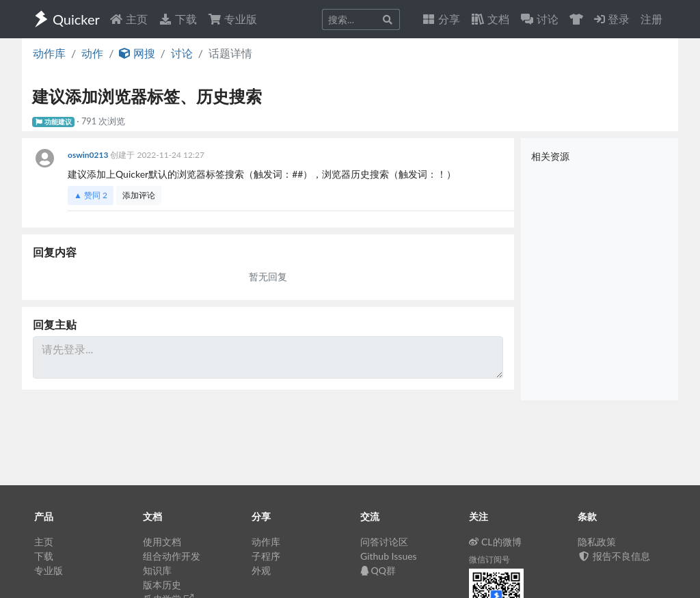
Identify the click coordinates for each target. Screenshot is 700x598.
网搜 (137, 53)
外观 (261, 570)
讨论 (182, 53)
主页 (129, 19)
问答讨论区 (384, 542)
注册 (651, 19)
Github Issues (389, 556)
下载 (178, 19)
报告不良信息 (614, 556)
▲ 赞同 (91, 195)
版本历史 (162, 585)
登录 (612, 19)
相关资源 (550, 156)
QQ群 (378, 570)
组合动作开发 (172, 556)
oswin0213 (89, 155)
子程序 (266, 556)
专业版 (232, 19)
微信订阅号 (489, 559)
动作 (92, 53)
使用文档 (162, 542)
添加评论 (139, 195)
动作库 (49, 53)
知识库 (157, 570)
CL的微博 (495, 542)
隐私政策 (597, 542)
